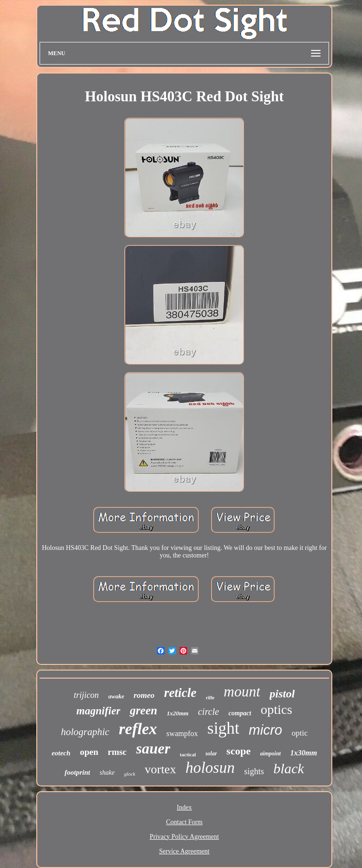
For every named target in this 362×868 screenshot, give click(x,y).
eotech (61, 753)
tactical (188, 754)
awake (116, 696)
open (89, 752)
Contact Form (184, 822)
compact (240, 713)
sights (254, 771)
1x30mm (304, 753)
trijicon (86, 695)
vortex (160, 769)
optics (276, 709)
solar (211, 753)
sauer (153, 748)
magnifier (98, 711)
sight (223, 728)
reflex (138, 729)
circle (209, 712)
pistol (282, 694)
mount (242, 692)
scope (238, 751)
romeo (144, 695)
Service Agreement (185, 851)
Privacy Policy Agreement (185, 837)
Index (184, 807)
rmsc (117, 752)
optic (300, 733)
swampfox (182, 733)
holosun (210, 768)
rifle (210, 698)
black (289, 768)
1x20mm (178, 713)
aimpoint (271, 753)
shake (107, 773)
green (143, 710)
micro (266, 730)
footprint (77, 772)
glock (130, 774)
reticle (180, 693)
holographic (85, 732)
